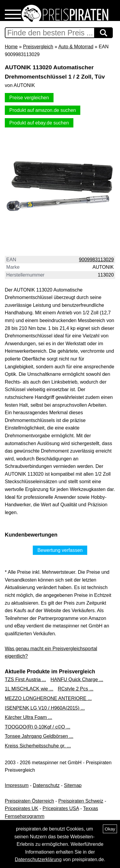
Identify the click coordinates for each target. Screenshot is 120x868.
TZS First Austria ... (25, 679)
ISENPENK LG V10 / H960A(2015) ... (45, 708)
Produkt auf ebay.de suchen (39, 123)
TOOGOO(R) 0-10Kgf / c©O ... (38, 727)
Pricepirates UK (22, 808)
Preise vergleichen (29, 98)
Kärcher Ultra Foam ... (28, 717)
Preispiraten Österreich (29, 801)
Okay (110, 829)
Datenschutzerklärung (38, 859)
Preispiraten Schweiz (81, 801)
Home (11, 47)
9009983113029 (97, 260)
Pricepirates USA (61, 808)
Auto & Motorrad (76, 47)
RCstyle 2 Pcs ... (75, 689)
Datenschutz (46, 785)
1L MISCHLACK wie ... (29, 689)
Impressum (17, 785)
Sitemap (73, 785)
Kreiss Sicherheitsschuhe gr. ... (38, 746)
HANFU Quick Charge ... (77, 679)
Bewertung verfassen (60, 550)
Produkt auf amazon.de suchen (43, 110)
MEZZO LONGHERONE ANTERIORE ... (48, 698)
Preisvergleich (38, 47)
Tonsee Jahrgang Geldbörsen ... (39, 736)
